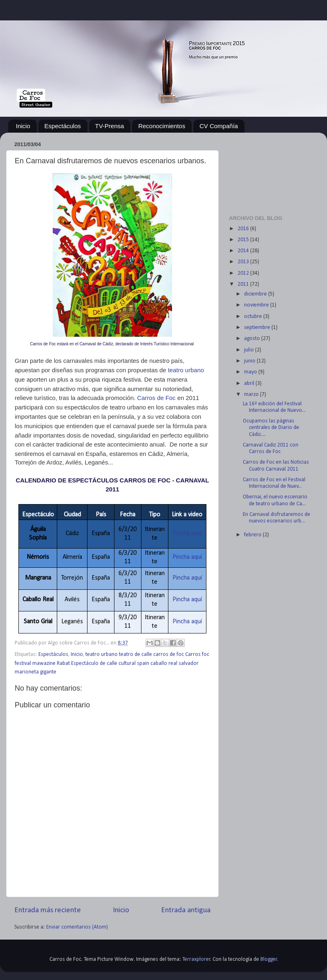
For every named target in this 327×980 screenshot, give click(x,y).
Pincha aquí (187, 533)
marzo (252, 394)
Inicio (23, 126)
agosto (253, 339)
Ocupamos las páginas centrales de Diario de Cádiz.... (271, 428)
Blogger (269, 959)
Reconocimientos (162, 126)
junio (250, 361)
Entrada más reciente (48, 910)
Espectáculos (63, 126)
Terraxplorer (196, 959)
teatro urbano (186, 370)
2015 (244, 240)
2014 (244, 251)
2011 (244, 284)
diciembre (256, 294)
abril (250, 383)
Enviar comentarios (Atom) (77, 927)
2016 (244, 229)
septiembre (258, 328)
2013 (244, 262)
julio (250, 350)
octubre (254, 317)
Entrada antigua (186, 910)
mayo (251, 372)
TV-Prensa (110, 126)
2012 (244, 273)
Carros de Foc (157, 398)
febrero (253, 535)
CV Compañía (219, 126)
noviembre (257, 305)
